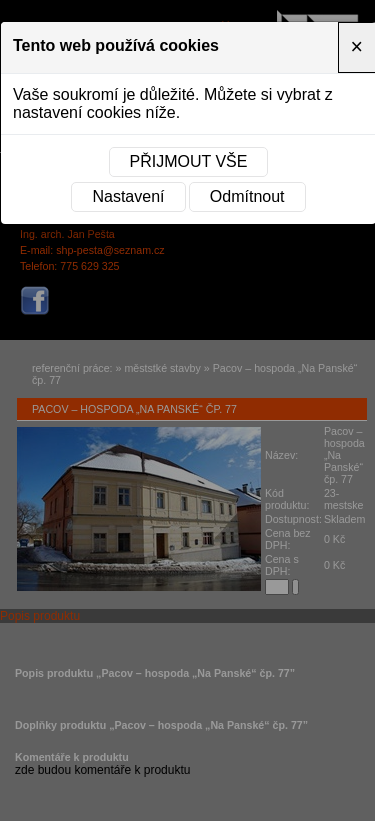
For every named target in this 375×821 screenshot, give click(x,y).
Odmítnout (247, 196)
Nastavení (128, 196)
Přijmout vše (189, 161)
